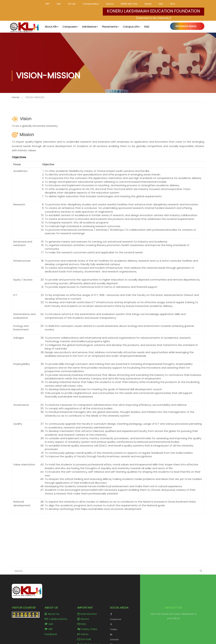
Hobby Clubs (87, 629)
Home (16, 97)
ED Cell (72, 4)
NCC (173, 4)
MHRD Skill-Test (129, 4)
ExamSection (87, 614)
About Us (52, 614)
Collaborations (56, 619)
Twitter (124, 627)
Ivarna (83, 634)
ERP (48, 4)
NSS (161, 4)
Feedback (51, 634)
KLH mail (84, 639)
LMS (59, 4)
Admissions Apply (185, 26)
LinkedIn (124, 637)
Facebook (124, 616)
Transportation (91, 4)
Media (148, 4)
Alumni (110, 4)
